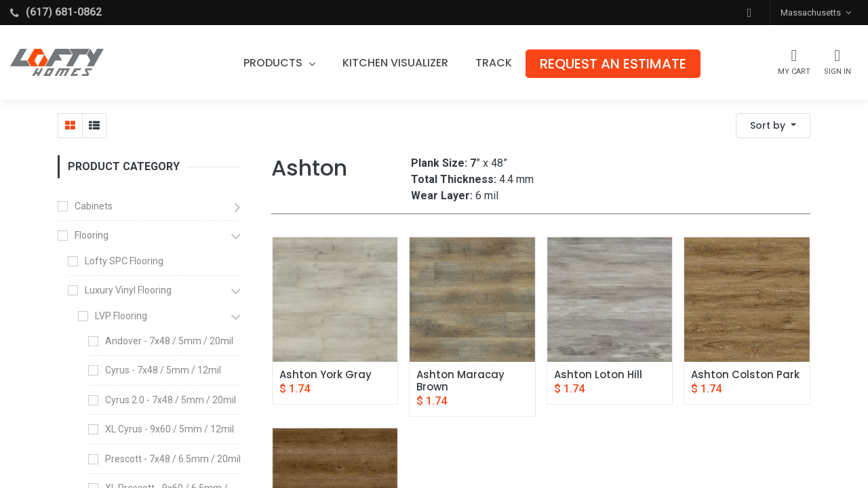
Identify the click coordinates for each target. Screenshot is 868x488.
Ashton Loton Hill (598, 375)
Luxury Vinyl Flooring (128, 290)
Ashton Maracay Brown (462, 381)
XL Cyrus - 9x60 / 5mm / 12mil (170, 429)
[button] (749, 13)
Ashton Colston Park (745, 375)
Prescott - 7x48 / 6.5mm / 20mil (173, 459)
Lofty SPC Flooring (124, 261)
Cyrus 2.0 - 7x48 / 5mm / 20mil (171, 400)
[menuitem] (395, 63)
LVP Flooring (121, 316)
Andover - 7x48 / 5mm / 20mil (169, 341)
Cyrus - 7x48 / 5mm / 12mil (163, 370)
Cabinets (94, 206)
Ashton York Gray (325, 375)
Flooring (92, 235)
